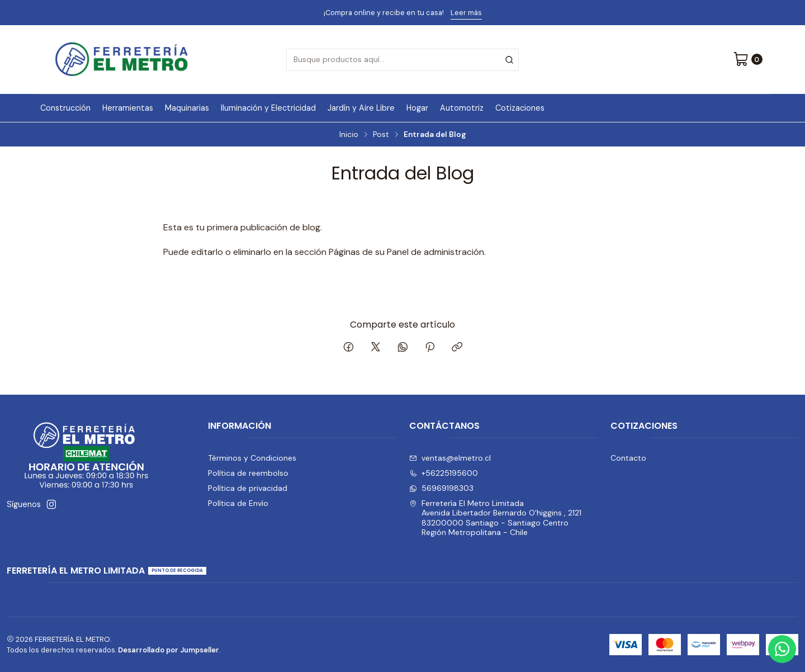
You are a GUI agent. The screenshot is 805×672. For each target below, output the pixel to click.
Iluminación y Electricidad (268, 108)
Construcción (65, 108)
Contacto (628, 458)
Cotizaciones (520, 108)
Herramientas (128, 108)
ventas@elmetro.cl (450, 458)
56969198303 (441, 488)
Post (381, 135)
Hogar (417, 108)
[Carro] (748, 60)
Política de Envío (238, 503)
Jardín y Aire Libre (361, 108)
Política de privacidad (248, 488)
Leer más (466, 13)
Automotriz (462, 108)
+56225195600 (444, 473)
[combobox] (402, 60)
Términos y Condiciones (252, 458)
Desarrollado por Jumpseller (169, 650)
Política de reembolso (248, 473)
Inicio (349, 135)
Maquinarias (187, 108)
